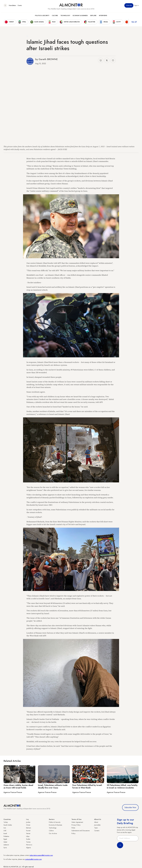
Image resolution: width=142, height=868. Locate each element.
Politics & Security (42, 17)
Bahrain (29, 828)
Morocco (29, 845)
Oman (28, 825)
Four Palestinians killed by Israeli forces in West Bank (87, 786)
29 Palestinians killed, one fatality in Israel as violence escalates (122, 786)
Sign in (136, 7)
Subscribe (129, 7)
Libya (28, 836)
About (96, 822)
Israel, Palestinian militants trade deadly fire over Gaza (53, 786)
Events (20, 7)
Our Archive (53, 833)
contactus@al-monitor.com (33, 859)
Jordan (28, 822)
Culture (55, 17)
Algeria (28, 848)
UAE (5, 831)
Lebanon (6, 845)
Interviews (103, 17)
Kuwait (28, 831)
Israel (5, 833)
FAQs (73, 828)
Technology (65, 17)
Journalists (97, 825)
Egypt (5, 839)
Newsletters (12, 7)
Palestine (6, 836)
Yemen (28, 833)
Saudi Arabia (8, 825)
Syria (5, 848)
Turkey (6, 822)
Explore (93, 17)
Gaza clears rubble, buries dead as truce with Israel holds (18, 786)
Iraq (27, 819)
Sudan (28, 839)
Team (96, 828)
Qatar (5, 842)
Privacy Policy (76, 825)
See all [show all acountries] (134, 23)
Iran (5, 828)
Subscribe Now (130, 807)
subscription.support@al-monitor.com (41, 855)
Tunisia (28, 842)
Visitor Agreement (77, 822)
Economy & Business (80, 17)
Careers (97, 831)
